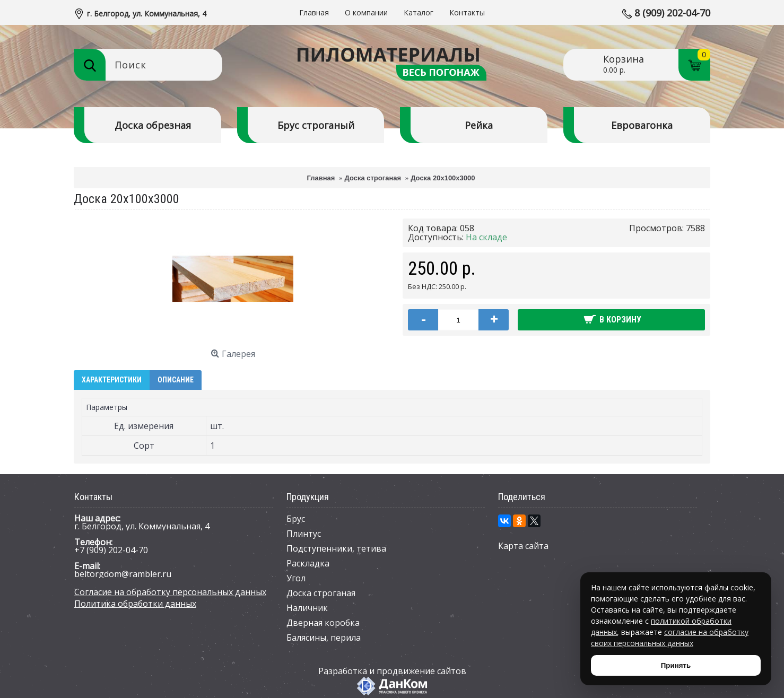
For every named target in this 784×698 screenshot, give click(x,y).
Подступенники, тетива (336, 548)
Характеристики (112, 380)
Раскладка (308, 563)
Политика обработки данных (135, 604)
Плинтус (304, 534)
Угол (296, 578)
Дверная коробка (323, 623)
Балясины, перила (324, 638)
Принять (676, 665)
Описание (176, 380)
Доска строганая (321, 593)
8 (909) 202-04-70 (672, 13)
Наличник (307, 608)
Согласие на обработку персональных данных (170, 592)
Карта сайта (523, 546)
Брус (296, 519)
